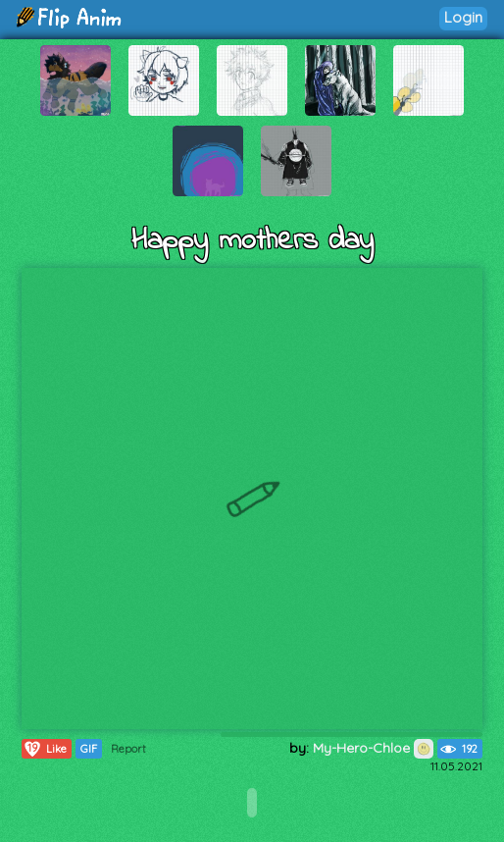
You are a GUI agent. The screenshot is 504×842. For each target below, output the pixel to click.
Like (45, 749)
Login (463, 17)
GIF (89, 749)
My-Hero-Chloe (373, 748)
